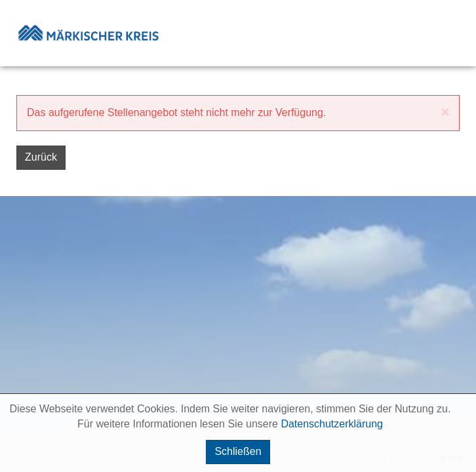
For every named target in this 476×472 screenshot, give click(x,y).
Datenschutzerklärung (332, 424)
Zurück (41, 157)
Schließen (238, 451)
